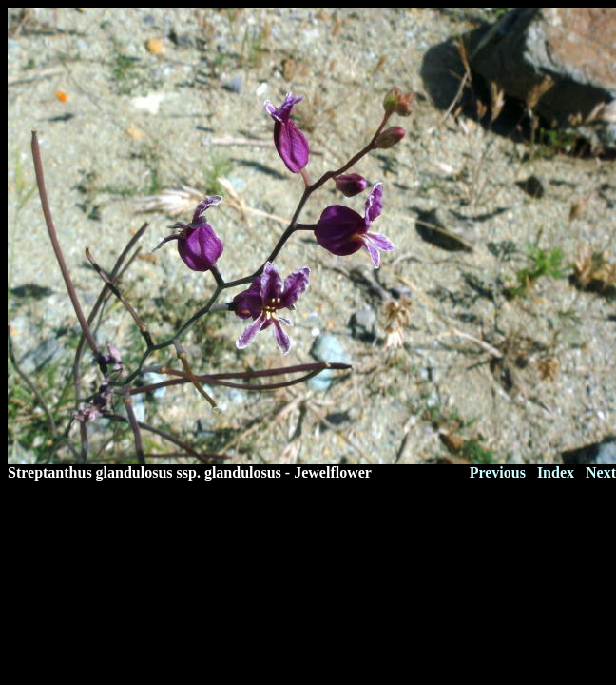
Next (601, 472)
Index (556, 472)
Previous (498, 472)
